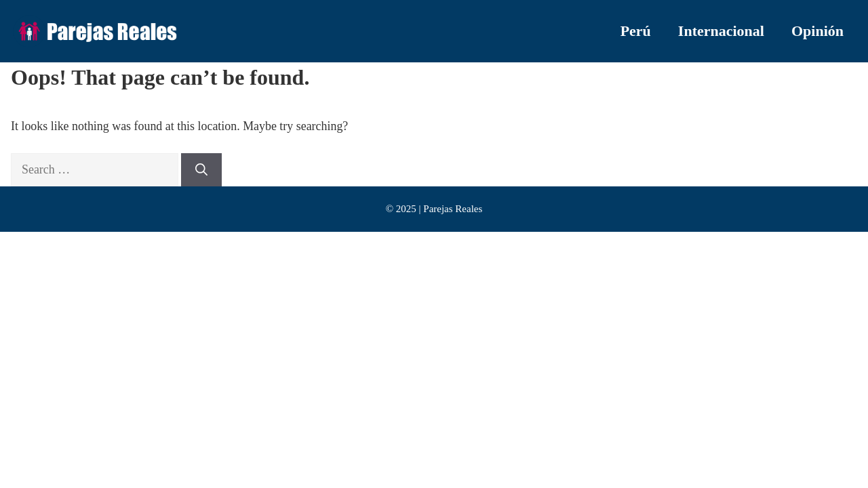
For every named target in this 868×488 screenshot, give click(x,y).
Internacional (721, 31)
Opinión (817, 31)
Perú (636, 31)
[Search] (201, 170)
